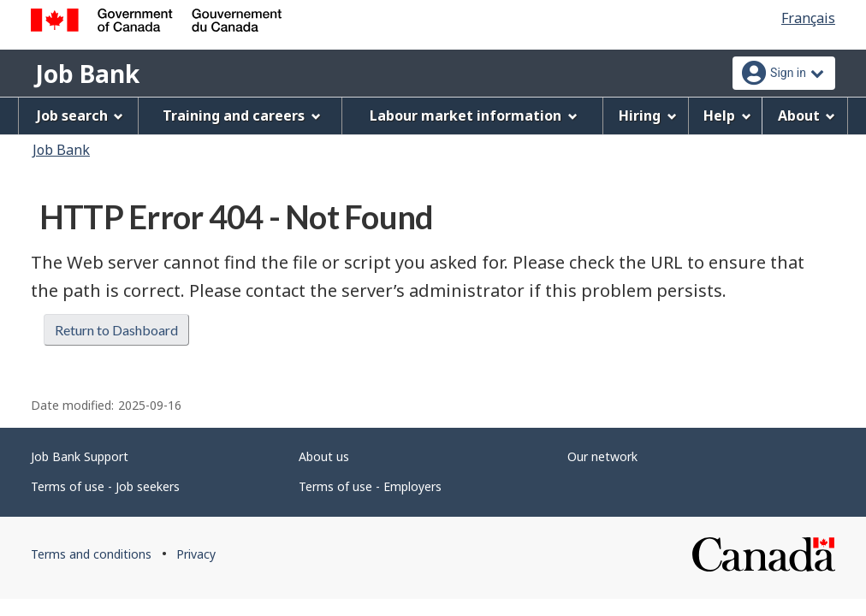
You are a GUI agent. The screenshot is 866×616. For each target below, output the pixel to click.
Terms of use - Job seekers (105, 486)
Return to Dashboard (116, 330)
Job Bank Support (80, 456)
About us (324, 456)
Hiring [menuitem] (648, 115)
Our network (602, 456)
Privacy (196, 554)
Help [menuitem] (727, 115)
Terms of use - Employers (370, 486)
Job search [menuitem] (80, 115)
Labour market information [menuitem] (474, 115)
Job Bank (87, 74)
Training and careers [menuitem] (242, 115)
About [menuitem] (807, 115)
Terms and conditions (91, 554)
